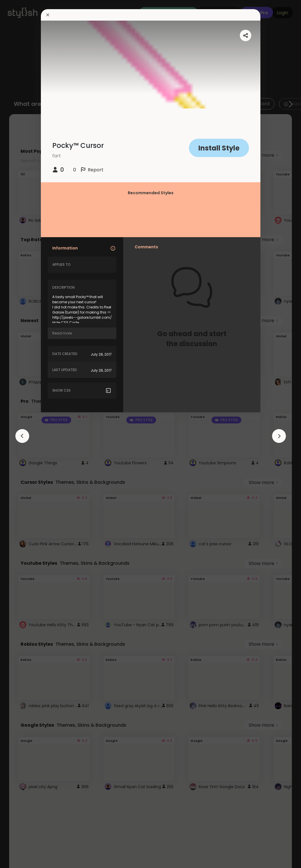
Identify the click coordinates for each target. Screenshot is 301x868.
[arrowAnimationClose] (22, 436)
